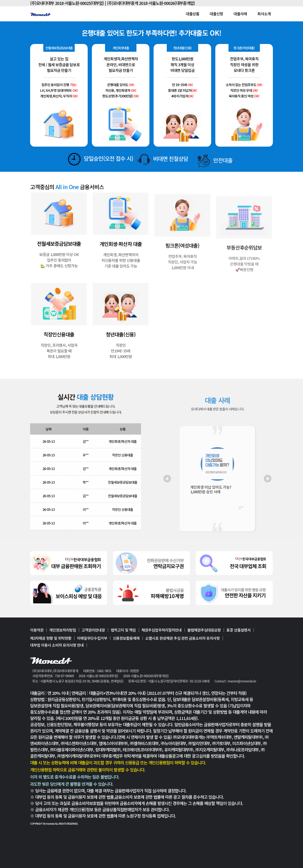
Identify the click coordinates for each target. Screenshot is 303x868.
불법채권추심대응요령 (204, 630)
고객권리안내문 (93, 630)
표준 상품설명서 (239, 630)
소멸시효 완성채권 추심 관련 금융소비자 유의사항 (182, 638)
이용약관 (37, 630)
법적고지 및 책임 (123, 630)
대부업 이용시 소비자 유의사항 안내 (57, 645)
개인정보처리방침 (63, 630)
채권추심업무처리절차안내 (162, 630)
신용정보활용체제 (126, 638)
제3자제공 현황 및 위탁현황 (51, 638)
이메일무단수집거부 (92, 638)
